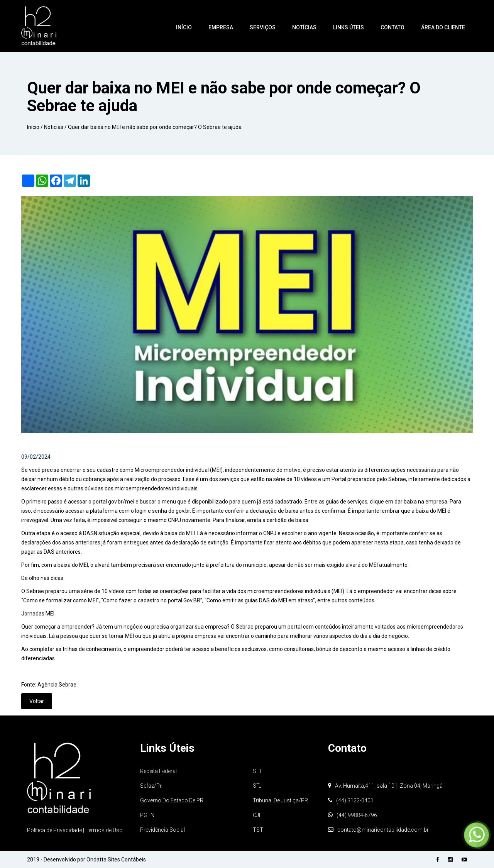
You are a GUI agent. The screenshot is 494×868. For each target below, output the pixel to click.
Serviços (263, 27)
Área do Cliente (443, 27)
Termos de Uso (104, 830)
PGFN (147, 815)
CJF (257, 815)
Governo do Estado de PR (172, 800)
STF (258, 771)
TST (258, 830)
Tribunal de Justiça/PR (280, 800)
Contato (392, 27)
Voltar (37, 701)
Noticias (54, 127)
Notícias (304, 27)
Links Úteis (349, 27)
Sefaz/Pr (151, 786)
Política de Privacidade (55, 830)
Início (184, 27)
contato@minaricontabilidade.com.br (383, 830)
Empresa (221, 27)
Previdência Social (162, 830)
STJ (257, 786)
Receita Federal (158, 771)
